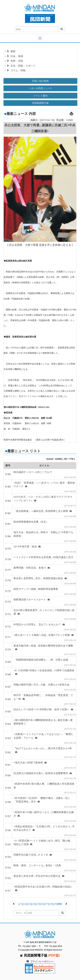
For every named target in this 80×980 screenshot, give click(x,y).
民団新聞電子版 (40, 103)
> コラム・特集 (15, 70)
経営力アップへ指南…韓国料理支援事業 (36, 589)
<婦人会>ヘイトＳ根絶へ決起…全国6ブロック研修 (43, 635)
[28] (51, 904)
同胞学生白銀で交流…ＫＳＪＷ (33, 855)
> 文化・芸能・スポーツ (20, 66)
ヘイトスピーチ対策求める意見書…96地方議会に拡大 (43, 557)
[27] (46, 904)
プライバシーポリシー (42, 961)
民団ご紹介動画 (40, 81)
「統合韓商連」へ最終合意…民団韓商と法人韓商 (43, 511)
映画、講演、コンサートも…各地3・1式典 (37, 865)
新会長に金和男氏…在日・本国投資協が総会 (40, 578)
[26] (42, 904)
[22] (25, 904)
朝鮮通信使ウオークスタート (32, 599)
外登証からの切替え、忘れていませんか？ (39, 624)
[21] (21, 904)
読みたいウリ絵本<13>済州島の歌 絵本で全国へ (43, 709)
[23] (29, 904)
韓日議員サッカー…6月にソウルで (33, 472)
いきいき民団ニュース (40, 88)
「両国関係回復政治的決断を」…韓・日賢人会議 (41, 660)
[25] (38, 904)
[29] (55, 904)
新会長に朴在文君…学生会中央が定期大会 (39, 876)
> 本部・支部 (14, 61)
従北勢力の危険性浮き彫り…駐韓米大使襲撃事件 (43, 773)
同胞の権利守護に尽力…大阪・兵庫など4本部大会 (41, 684)
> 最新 (10, 51)
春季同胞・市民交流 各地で (32, 568)
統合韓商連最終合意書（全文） (31, 522)
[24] (34, 904)
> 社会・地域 (14, 56)
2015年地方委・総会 (27, 546)
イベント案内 (40, 96)
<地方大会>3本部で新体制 (30, 762)
